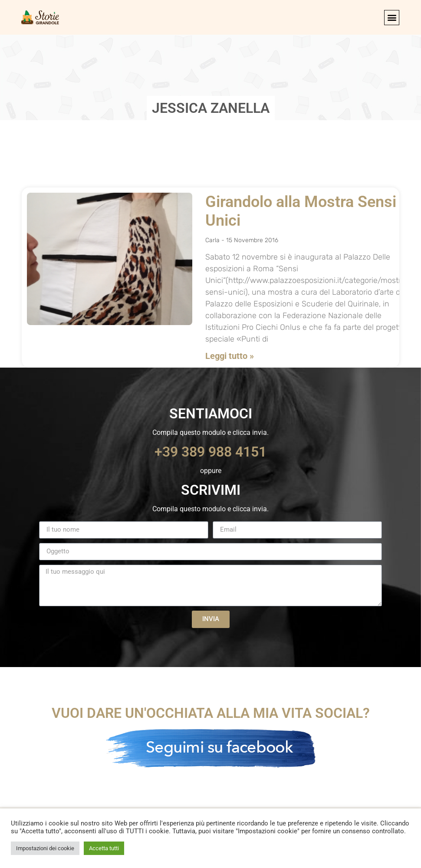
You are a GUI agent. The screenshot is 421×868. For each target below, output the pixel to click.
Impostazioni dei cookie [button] (45, 848)
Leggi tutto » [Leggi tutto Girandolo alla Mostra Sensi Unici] (230, 356)
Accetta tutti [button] (104, 848)
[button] (392, 18)
